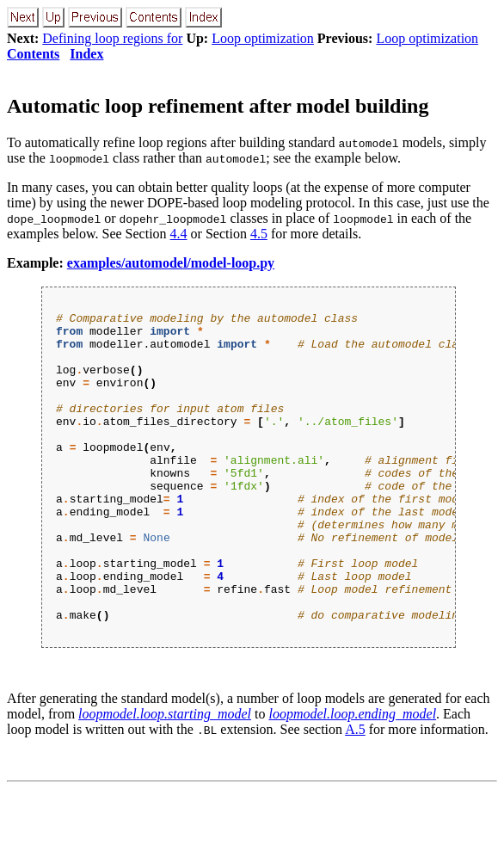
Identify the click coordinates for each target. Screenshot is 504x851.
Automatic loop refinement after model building (218, 106)
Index (86, 54)
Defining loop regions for (112, 38)
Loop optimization (263, 38)
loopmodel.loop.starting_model (165, 776)
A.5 (355, 791)
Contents (33, 54)
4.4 (179, 234)
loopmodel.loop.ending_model (352, 776)
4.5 (259, 234)
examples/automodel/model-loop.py (171, 263)
